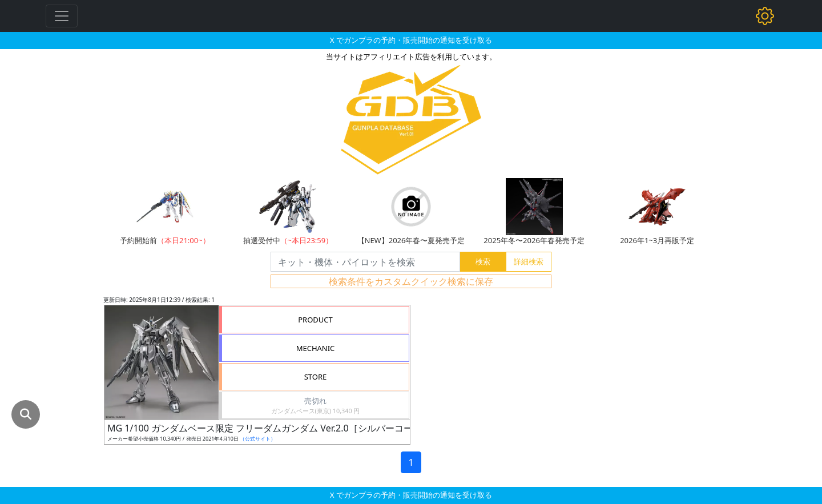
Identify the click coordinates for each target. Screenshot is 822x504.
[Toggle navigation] (62, 16)
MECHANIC (316, 348)
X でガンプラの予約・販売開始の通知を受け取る (411, 40)
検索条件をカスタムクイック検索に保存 (411, 281)
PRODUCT (315, 320)
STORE (316, 377)
